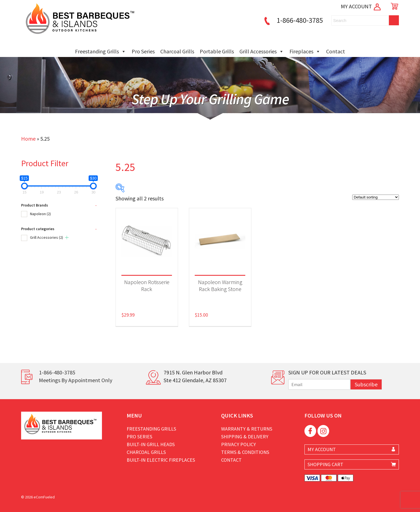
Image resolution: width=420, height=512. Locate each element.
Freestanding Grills (101, 51)
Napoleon (40, 214)
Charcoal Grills (177, 51)
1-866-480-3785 (293, 20)
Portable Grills (217, 51)
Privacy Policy (238, 444)
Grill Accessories (262, 51)
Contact (336, 51)
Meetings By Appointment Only (76, 380)
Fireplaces (305, 51)
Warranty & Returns (247, 429)
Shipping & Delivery (245, 437)
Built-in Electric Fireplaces (161, 460)
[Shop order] (376, 197)
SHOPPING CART (325, 464)
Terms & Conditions (245, 452)
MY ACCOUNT (361, 6)
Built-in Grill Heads (151, 444)
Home (28, 139)
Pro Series (143, 51)
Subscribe (366, 384)
